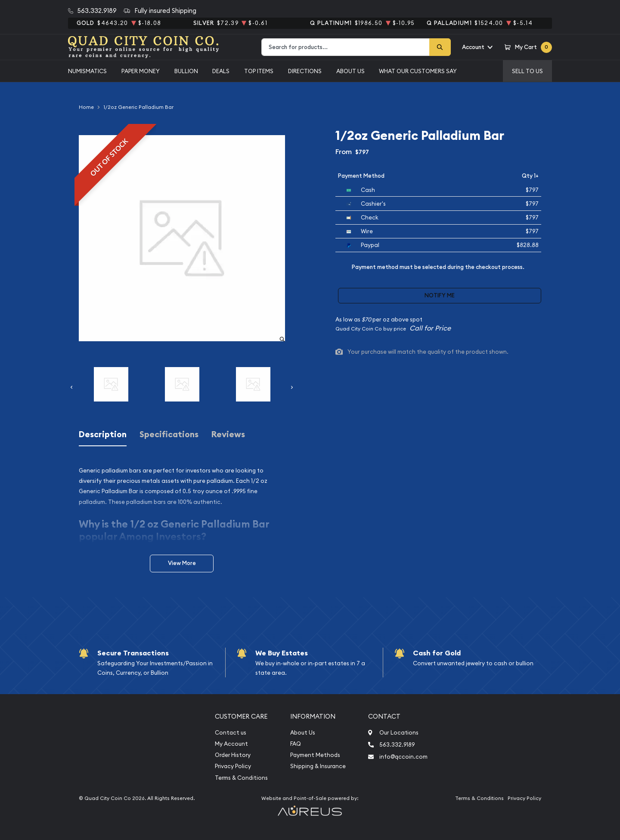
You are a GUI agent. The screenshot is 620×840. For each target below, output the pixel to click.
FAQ (296, 744)
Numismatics (87, 71)
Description (103, 434)
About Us (350, 71)
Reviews (228, 434)
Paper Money (141, 71)
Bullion (186, 71)
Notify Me (440, 295)
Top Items (259, 71)
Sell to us (527, 71)
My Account (231, 744)
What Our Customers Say (418, 71)
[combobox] (346, 47)
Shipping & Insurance (318, 766)
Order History (233, 755)
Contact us (231, 733)
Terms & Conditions (241, 778)
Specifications (169, 434)
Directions (305, 71)
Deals (221, 71)
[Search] (440, 47)
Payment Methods (315, 755)
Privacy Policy (233, 766)
